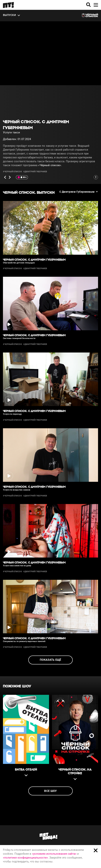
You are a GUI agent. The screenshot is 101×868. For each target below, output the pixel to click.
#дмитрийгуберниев (35, 172)
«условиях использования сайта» (54, 854)
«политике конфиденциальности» (25, 858)
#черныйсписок (12, 172)
